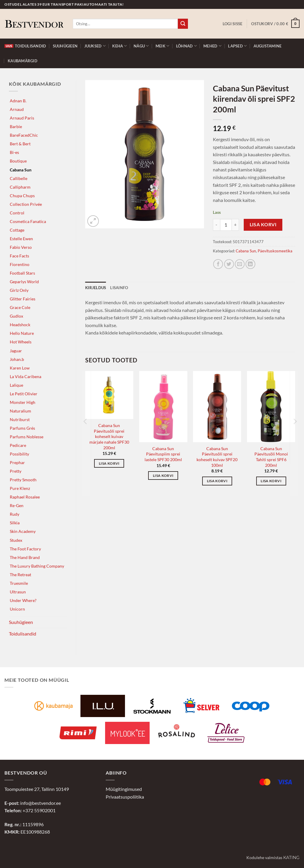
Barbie (16, 126)
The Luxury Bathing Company (37, 566)
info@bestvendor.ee (41, 803)
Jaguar (16, 351)
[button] (233, 24)
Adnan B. (18, 101)
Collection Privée (26, 204)
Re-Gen (17, 505)
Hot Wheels (21, 342)
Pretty (16, 471)
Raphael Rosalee (25, 497)
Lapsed (237, 46)
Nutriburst (20, 419)
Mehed (212, 46)
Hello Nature (22, 333)
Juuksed (95, 46)
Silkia (15, 523)
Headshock (20, 325)
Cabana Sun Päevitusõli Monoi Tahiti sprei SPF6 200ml (271, 457)
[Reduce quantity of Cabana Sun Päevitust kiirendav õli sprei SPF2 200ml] (216, 225)
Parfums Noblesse (27, 437)
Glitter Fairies (23, 299)
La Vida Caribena (26, 376)
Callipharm (20, 187)
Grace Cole (20, 307)
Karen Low (20, 368)
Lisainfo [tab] (119, 288)
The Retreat (20, 575)
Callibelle (19, 178)
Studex (16, 540)
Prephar (17, 462)
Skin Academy (23, 531)
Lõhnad (186, 46)
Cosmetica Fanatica (28, 221)
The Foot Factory (25, 549)
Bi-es (14, 152)
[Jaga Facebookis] (218, 264)
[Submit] (183, 24)
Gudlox (16, 316)
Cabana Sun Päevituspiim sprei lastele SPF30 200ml (163, 454)
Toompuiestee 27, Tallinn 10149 (37, 789)
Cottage (17, 230)
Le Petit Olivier (24, 394)
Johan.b (17, 359)
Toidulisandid (25, 46)
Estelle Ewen (21, 239)
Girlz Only (19, 290)
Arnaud (17, 109)
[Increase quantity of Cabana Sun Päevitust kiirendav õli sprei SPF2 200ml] (235, 225)
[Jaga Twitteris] (229, 264)
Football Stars (22, 273)
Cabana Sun (21, 170)
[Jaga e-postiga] (240, 264)
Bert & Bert (20, 144)
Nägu (141, 46)
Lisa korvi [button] (109, 463)
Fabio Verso (21, 247)
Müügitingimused (124, 789)
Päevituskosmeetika (275, 251)
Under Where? (23, 600)
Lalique (16, 385)
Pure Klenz (20, 488)
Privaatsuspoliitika (125, 797)
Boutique (18, 161)
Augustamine (268, 46)
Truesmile (19, 583)
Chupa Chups (22, 196)
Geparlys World (24, 282)
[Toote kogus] (226, 225)
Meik (162, 46)
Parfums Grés (22, 428)
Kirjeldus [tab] (96, 288)
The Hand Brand (25, 557)
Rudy (15, 514)
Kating (291, 858)
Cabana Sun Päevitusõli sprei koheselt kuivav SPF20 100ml (217, 457)
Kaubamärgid (23, 61)
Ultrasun (18, 592)
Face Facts (19, 256)
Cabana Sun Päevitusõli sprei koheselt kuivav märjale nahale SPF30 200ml (109, 437)
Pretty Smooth (23, 480)
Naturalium (20, 411)
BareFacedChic (24, 135)
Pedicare (18, 445)
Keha (119, 46)
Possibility (19, 454)
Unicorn (17, 609)
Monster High (23, 402)
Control (17, 213)
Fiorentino (20, 264)
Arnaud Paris (22, 118)
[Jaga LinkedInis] (250, 264)
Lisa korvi (263, 224)
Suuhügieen (65, 46)
